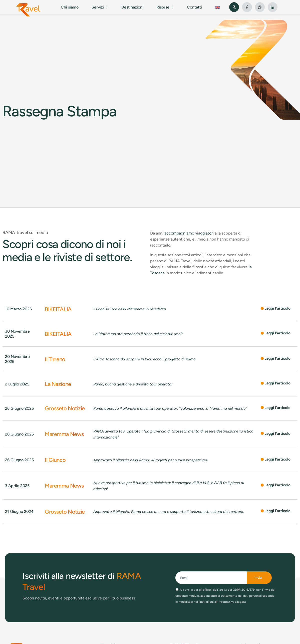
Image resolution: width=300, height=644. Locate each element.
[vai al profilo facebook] (247, 7)
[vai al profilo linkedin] (273, 7)
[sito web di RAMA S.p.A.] (234, 7)
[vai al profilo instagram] (260, 7)
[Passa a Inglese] (218, 7)
